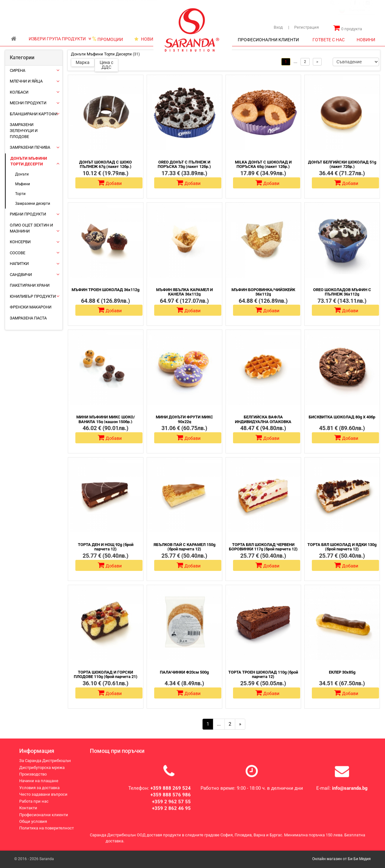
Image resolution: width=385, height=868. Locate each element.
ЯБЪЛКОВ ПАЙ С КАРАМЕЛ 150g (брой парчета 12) (184, 547)
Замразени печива (30, 147)
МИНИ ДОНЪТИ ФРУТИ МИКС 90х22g (184, 419)
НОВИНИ (366, 40)
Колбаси (19, 92)
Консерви (20, 242)
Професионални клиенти (44, 820)
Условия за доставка (39, 793)
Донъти (22, 174)
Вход (278, 27)
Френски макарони (31, 307)
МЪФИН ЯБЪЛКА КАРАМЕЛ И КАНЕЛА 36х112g (184, 292)
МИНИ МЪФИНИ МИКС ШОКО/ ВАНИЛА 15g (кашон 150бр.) (106, 419)
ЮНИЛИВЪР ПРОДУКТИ (33, 296)
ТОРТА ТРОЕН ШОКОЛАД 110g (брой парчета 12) (263, 674)
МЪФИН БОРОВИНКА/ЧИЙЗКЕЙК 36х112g (263, 292)
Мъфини (23, 184)
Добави (110, 183)
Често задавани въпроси (43, 800)
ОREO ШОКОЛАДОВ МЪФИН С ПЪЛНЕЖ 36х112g (342, 292)
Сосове (17, 253)
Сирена (17, 70)
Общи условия (33, 827)
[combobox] (357, 17)
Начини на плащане (39, 786)
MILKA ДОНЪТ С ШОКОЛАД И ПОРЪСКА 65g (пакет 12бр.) (263, 164)
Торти (20, 194)
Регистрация (303, 27)
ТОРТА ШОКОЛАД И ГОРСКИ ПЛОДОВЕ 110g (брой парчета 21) (106, 674)
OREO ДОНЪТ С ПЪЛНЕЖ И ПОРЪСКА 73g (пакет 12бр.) (184, 164)
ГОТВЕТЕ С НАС (329, 40)
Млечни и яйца (26, 81)
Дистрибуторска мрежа (85, 6)
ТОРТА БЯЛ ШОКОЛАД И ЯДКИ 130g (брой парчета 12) (342, 547)
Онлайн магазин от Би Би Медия (341, 859)
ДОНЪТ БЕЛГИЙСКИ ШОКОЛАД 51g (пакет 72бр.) (342, 164)
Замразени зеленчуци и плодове (24, 130)
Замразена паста (28, 318)
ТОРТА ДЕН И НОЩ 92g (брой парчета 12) (106, 547)
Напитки (19, 264)
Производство (123, 6)
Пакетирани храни (30, 285)
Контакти (149, 6)
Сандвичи (21, 275)
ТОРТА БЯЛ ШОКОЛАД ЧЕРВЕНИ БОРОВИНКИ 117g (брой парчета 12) (263, 547)
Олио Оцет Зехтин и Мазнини (31, 228)
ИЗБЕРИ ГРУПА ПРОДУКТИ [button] (60, 39)
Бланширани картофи (34, 114)
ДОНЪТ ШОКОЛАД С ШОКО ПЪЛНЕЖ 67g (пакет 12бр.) (105, 164)
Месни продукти (28, 103)
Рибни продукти (28, 214)
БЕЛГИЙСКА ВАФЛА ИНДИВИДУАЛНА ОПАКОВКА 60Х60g (263, 422)
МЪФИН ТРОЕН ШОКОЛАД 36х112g (105, 290)
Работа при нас (34, 807)
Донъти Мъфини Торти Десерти (29, 161)
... (219, 724)
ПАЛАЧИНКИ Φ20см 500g (184, 672)
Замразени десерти (33, 204)
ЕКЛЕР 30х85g (342, 672)
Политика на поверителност (47, 834)
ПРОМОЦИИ (108, 39)
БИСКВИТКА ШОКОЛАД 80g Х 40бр (342, 417)
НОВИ (144, 39)
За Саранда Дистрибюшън (35, 6)
